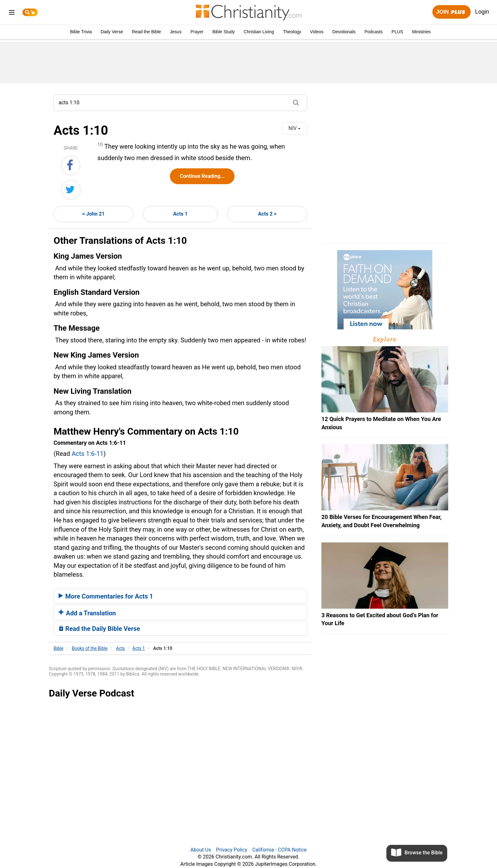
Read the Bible (146, 32)
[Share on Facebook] (71, 165)
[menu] (12, 13)
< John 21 (94, 214)
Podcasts (374, 32)
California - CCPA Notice (280, 850)
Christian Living (259, 32)
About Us (200, 850)
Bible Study (224, 32)
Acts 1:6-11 (88, 454)
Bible (58, 648)
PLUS (397, 32)
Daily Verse (112, 32)
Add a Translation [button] (87, 613)
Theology (292, 32)
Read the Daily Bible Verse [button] (99, 629)
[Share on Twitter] (71, 190)
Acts (120, 648)
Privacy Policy (232, 850)
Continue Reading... (202, 176)
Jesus (176, 32)
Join (451, 12)
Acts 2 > (267, 214)
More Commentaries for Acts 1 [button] (106, 596)
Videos (317, 32)
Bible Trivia (81, 32)
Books (90, 648)
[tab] (180, 596)
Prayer (197, 32)
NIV (294, 128)
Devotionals (344, 32)
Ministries (421, 32)
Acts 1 (180, 214)
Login (482, 12)
